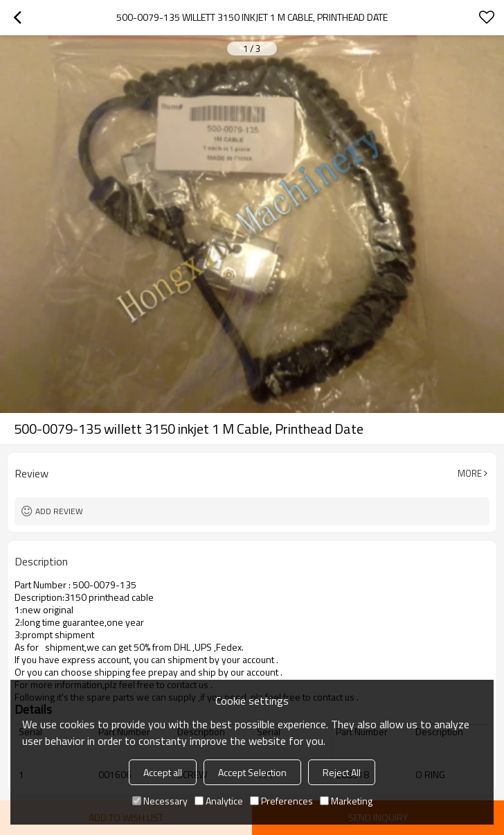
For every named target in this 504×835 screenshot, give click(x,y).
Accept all (163, 772)
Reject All (342, 772)
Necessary (160, 801)
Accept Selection (252, 772)
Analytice (219, 801)
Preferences (281, 801)
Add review (59, 511)
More (470, 473)
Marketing (346, 801)
